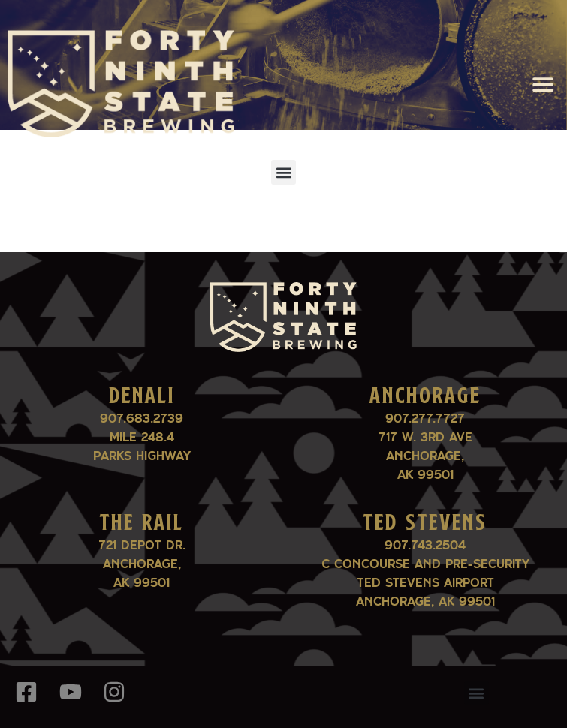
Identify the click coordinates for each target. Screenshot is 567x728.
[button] (543, 84)
